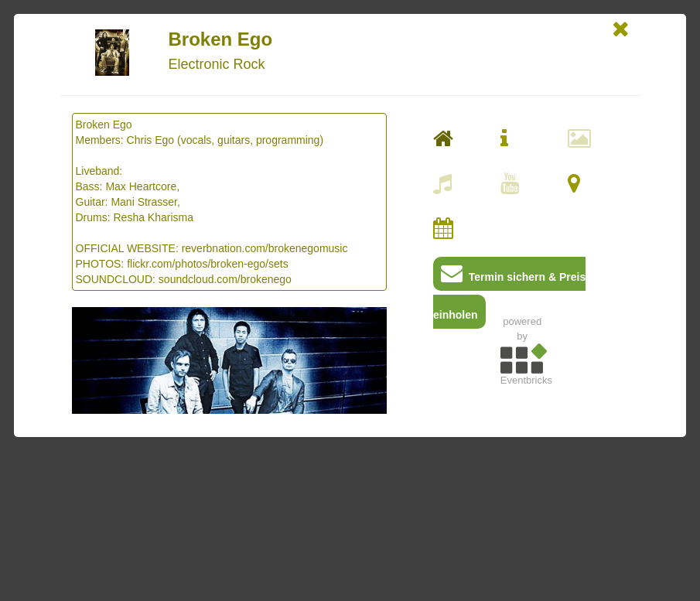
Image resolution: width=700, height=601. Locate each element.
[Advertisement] (522, 500)
